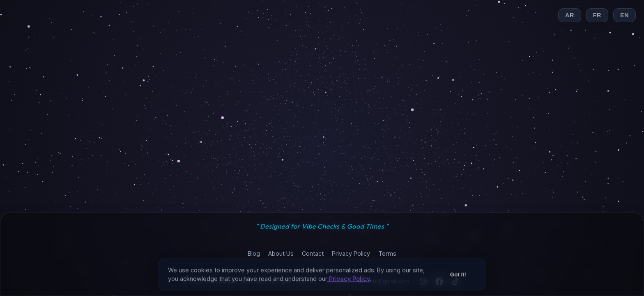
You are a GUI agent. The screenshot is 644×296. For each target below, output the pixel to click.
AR (570, 15)
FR (597, 15)
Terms (387, 253)
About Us (281, 253)
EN (624, 15)
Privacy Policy (351, 253)
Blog (254, 253)
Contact (313, 253)
